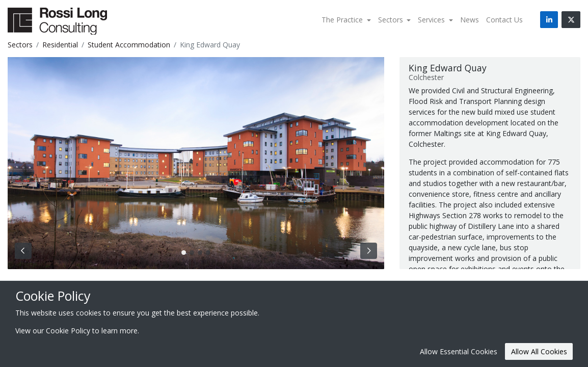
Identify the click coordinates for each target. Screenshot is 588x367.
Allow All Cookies (539, 351)
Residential (60, 45)
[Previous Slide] (23, 251)
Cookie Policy (68, 331)
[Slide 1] (192, 253)
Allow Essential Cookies (459, 351)
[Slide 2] (200, 253)
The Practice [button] (343, 20)
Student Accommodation (129, 45)
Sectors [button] (392, 20)
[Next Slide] (369, 251)
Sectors (20, 45)
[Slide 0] (184, 253)
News (470, 20)
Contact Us (504, 20)
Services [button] (432, 20)
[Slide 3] (208, 253)
